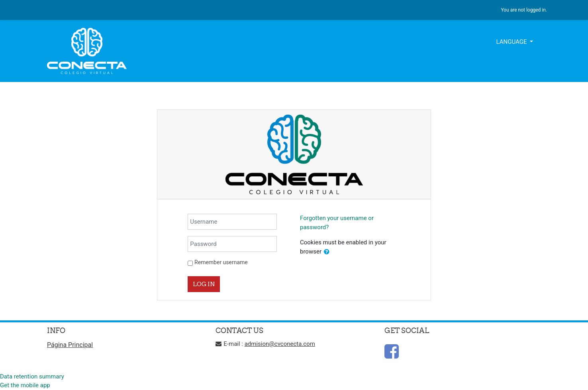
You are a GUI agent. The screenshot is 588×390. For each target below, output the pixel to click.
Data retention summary (32, 376)
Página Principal (70, 345)
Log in (204, 284)
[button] (327, 252)
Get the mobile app (25, 385)
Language (513, 42)
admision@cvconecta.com (280, 344)
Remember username (221, 262)
